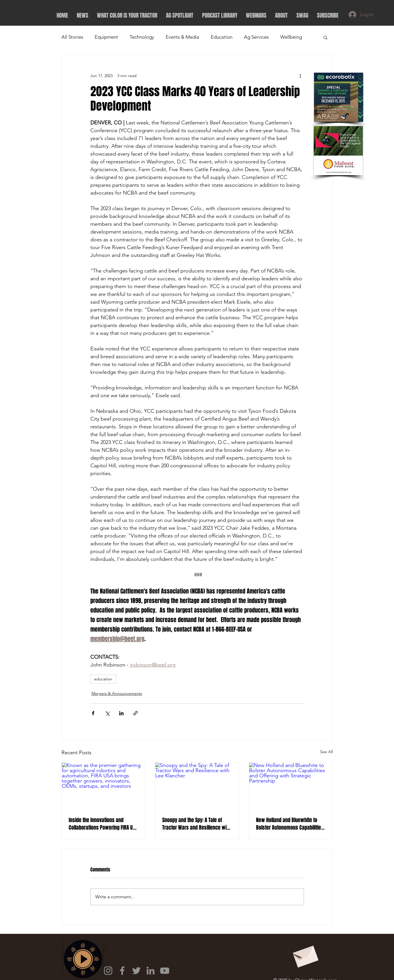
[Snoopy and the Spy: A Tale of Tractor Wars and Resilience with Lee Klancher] (197, 786)
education (103, 679)
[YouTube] (165, 971)
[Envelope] (305, 954)
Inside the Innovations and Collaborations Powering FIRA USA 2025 (103, 824)
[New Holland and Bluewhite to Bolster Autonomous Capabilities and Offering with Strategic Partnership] (291, 786)
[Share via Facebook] (93, 713)
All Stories (72, 37)
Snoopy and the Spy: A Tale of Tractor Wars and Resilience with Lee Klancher (196, 824)
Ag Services (256, 37)
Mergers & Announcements (117, 693)
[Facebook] (122, 971)
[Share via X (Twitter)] (107, 713)
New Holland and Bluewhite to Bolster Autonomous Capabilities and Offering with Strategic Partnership (290, 824)
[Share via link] (136, 713)
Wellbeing (291, 37)
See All (326, 752)
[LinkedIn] (151, 971)
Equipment (106, 37)
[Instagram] (108, 971)
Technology (142, 37)
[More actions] (300, 76)
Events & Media (182, 37)
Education (222, 37)
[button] (325, 37)
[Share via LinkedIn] (121, 713)
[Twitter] (136, 971)
